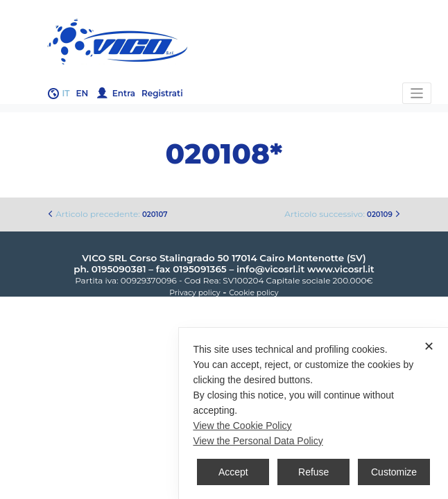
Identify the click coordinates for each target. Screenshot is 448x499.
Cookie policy (253, 293)
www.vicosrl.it (341, 269)
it (66, 93)
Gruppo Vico (224, 42)
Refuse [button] (313, 472)
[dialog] (313, 413)
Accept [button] (233, 472)
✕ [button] (429, 347)
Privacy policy (195, 293)
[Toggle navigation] (417, 93)
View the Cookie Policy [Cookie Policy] (242, 426)
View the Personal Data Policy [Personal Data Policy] (258, 441)
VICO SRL (104, 258)
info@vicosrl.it (270, 269)
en (83, 93)
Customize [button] (394, 472)
